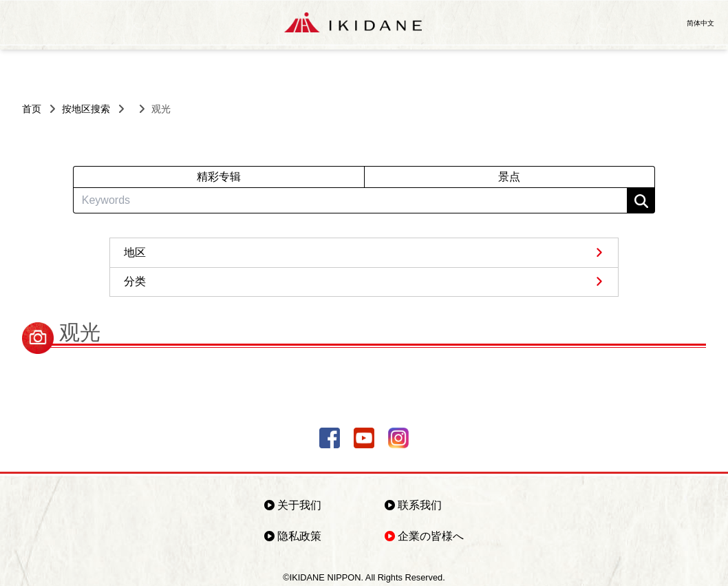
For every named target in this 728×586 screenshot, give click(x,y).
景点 (509, 177)
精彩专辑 (219, 177)
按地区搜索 (86, 109)
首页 (32, 109)
